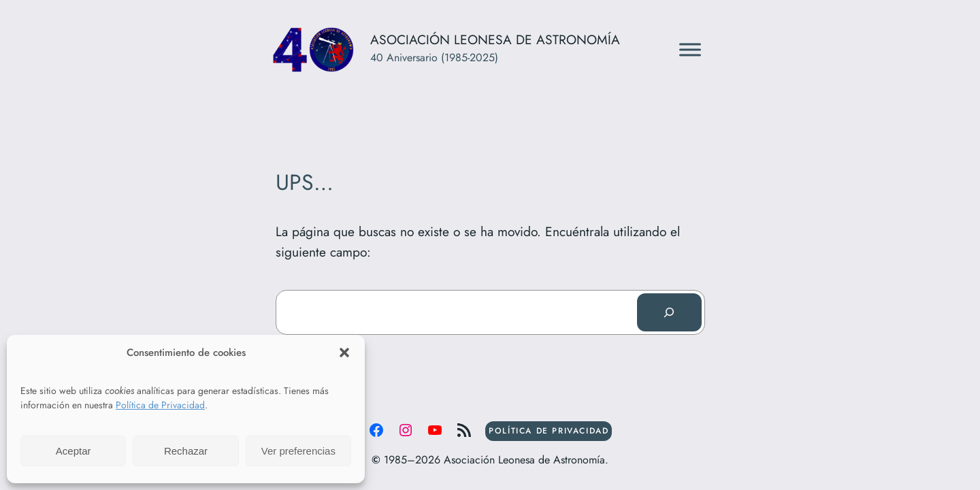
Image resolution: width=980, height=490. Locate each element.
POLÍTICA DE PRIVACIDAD (549, 431)
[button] (344, 353)
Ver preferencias (298, 451)
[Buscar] (669, 312)
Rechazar (186, 451)
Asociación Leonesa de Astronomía (495, 39)
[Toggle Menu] (690, 49)
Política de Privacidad (160, 405)
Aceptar (73, 451)
